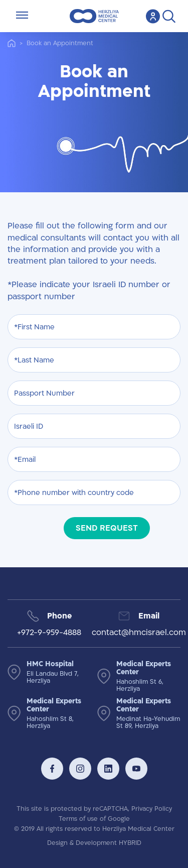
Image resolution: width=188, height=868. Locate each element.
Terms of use (78, 819)
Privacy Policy (152, 809)
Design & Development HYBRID (94, 843)
